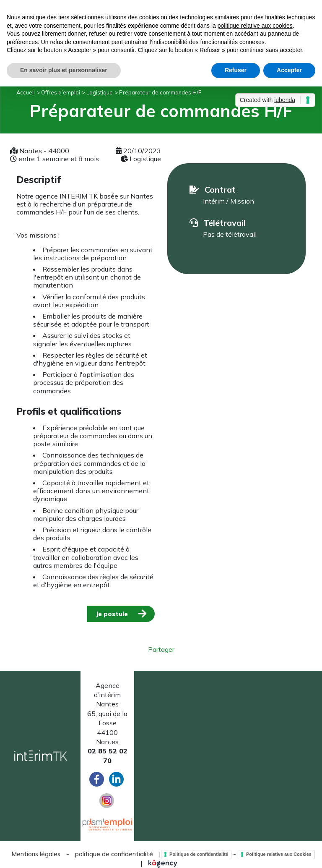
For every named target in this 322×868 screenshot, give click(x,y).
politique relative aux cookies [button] (255, 26)
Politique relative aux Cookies (279, 854)
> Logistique (97, 92)
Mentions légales (36, 854)
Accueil (26, 92)
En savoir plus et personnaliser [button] (64, 70)
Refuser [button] (236, 70)
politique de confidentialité (114, 854)
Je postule (112, 614)
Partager (161, 649)
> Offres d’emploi (58, 92)
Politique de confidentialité (199, 854)
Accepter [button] (289, 70)
